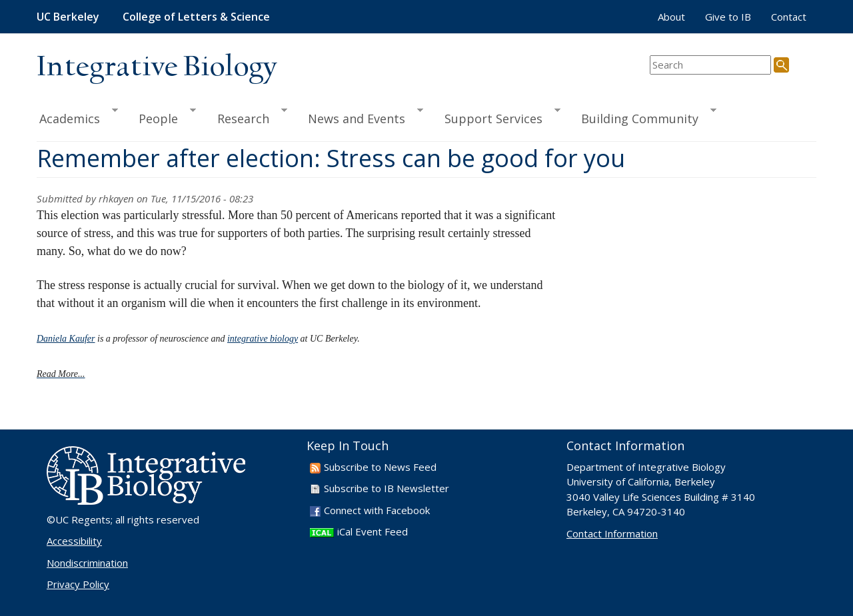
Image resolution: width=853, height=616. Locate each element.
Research (246, 117)
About (671, 17)
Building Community (643, 117)
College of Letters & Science (196, 17)
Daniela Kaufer (66, 339)
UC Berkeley (68, 17)
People (161, 117)
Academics (77, 117)
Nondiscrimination (87, 563)
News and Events (360, 117)
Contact (789, 17)
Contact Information (612, 533)
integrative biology (263, 339)
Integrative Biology (157, 68)
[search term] (710, 65)
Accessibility (74, 541)
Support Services (496, 117)
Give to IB (728, 17)
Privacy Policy (78, 584)
